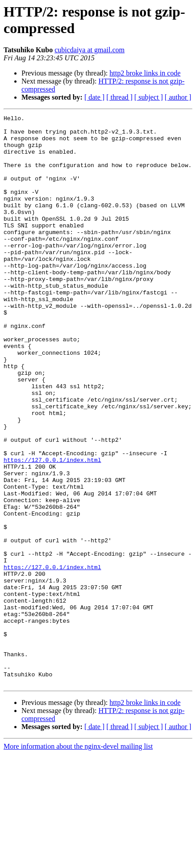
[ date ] (94, 97)
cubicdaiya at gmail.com (90, 50)
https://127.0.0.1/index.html (52, 529)
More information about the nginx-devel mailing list (78, 860)
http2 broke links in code (145, 73)
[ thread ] (119, 97)
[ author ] (178, 97)
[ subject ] (149, 97)
